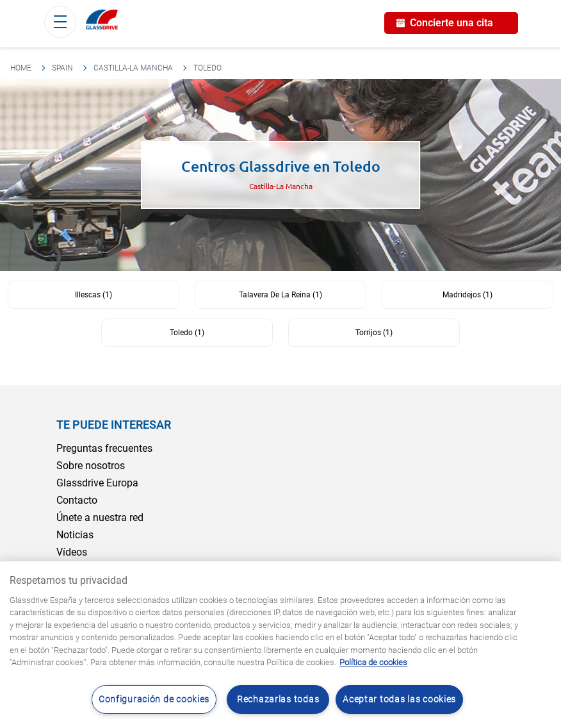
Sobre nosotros (91, 466)
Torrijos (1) (374, 333)
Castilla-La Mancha (133, 68)
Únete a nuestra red (100, 517)
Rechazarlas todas (278, 699)
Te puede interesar (114, 425)
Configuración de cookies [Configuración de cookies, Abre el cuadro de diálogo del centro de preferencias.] (154, 699)
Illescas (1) (93, 295)
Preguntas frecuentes (104, 448)
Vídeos (72, 552)
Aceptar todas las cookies (399, 699)
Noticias (75, 535)
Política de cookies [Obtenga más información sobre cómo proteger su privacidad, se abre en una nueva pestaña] (373, 662)
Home (21, 68)
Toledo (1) (187, 333)
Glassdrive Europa (97, 483)
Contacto (77, 500)
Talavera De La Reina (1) (280, 295)
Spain (62, 68)
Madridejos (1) (467, 295)
